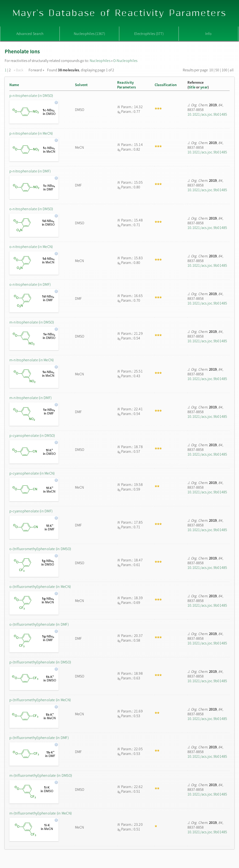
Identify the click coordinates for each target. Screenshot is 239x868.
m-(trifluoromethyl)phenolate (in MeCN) (41, 813)
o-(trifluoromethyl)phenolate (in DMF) (39, 624)
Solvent (81, 85)
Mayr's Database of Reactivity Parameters (120, 13)
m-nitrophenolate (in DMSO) (32, 322)
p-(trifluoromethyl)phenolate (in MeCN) (40, 700)
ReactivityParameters (127, 85)
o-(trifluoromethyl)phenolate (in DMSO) (40, 549)
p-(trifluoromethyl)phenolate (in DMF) (39, 738)
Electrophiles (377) (149, 34)
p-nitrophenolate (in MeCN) (31, 133)
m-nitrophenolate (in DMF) (30, 398)
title (192, 87)
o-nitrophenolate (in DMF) (30, 284)
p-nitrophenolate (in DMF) (30, 171)
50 (217, 70)
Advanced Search (30, 34)
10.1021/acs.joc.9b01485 (207, 114)
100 (225, 70)
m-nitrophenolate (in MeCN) (32, 360)
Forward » (36, 70)
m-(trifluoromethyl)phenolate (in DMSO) (41, 775)
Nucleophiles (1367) (89, 34)
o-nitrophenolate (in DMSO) (31, 209)
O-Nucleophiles (125, 61)
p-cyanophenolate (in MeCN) (32, 473)
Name (14, 85)
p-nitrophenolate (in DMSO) (31, 95)
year (204, 87)
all (232, 70)
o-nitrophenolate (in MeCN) (31, 247)
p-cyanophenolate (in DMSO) (32, 435)
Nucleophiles (100, 61)
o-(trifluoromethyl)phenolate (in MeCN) (40, 586)
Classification (166, 85)
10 (211, 70)
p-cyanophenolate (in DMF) (31, 511)
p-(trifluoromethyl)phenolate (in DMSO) (40, 662)
